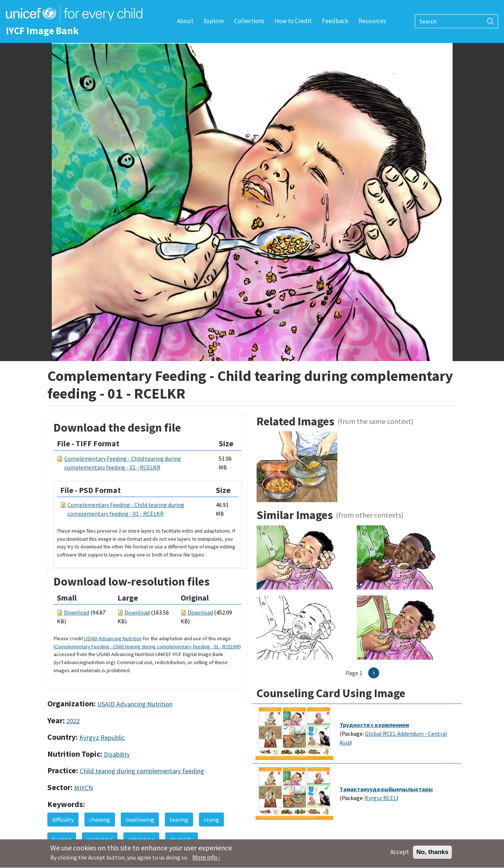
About (185, 21)
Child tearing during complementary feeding (142, 771)
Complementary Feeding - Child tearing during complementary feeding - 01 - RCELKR (147, 647)
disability (182, 839)
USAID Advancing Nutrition (113, 638)
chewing (100, 820)
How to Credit (293, 21)
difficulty (63, 820)
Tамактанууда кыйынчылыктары (386, 789)
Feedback (335, 21)
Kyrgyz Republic (102, 737)
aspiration (100, 839)
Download (77, 612)
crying (211, 820)
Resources (372, 21)
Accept (400, 855)
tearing (179, 820)
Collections (249, 21)
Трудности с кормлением (374, 725)
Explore (214, 21)
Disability (117, 754)
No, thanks (432, 855)
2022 (73, 721)
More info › (206, 860)
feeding (62, 839)
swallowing (140, 820)
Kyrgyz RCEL (381, 798)
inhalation (141, 839)
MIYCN (84, 788)
